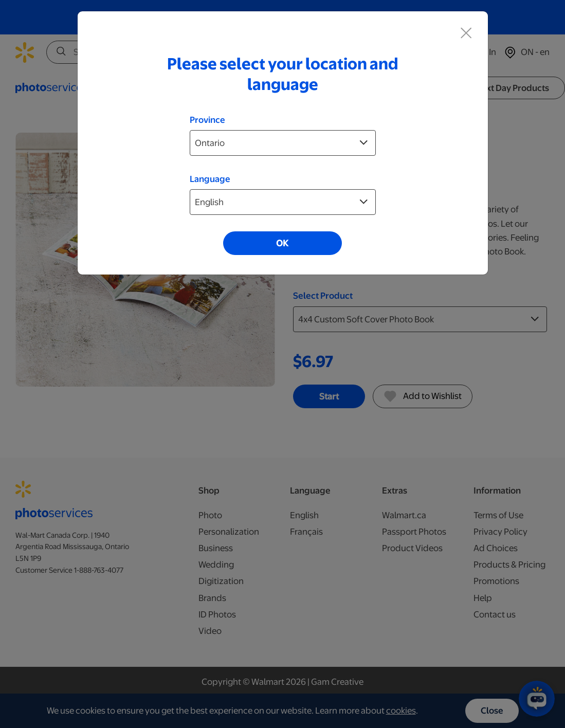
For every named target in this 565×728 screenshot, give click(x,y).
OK (282, 243)
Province (207, 120)
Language (210, 179)
